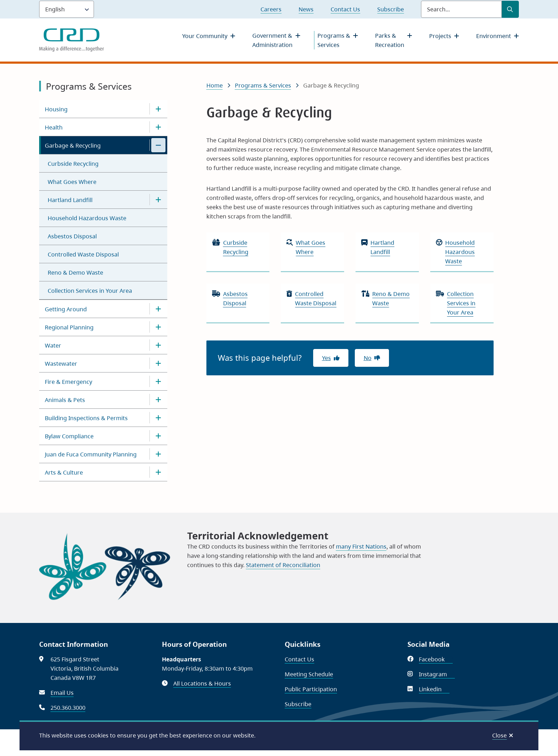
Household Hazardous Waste (87, 218)
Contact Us (345, 9)
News (306, 9)
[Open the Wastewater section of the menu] (158, 363)
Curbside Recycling (73, 164)
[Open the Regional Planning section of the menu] (158, 327)
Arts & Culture (64, 472)
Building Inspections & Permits (86, 418)
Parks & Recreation (390, 40)
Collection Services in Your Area (90, 291)
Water (53, 345)
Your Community (205, 36)
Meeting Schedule (309, 674)
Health (54, 127)
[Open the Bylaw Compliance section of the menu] (158, 436)
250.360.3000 (68, 708)
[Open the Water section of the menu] (158, 345)
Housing (56, 109)
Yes (327, 358)
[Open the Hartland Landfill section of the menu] (158, 200)
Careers (271, 9)
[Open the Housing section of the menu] (158, 109)
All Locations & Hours (202, 683)
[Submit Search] (510, 9)
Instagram (437, 674)
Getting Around (66, 309)
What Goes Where (72, 182)
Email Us (62, 693)
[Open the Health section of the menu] (158, 127)
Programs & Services (334, 40)
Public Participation (311, 689)
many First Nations (361, 546)
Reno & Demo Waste (75, 273)
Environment (494, 36)
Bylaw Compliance (69, 436)
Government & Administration (272, 40)
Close (499, 735)
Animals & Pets (65, 400)
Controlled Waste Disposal (83, 254)
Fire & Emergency (69, 382)
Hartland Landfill (70, 200)
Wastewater (61, 364)
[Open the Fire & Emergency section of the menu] (158, 381)
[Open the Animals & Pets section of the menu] (158, 400)
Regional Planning (69, 327)
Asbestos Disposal (72, 236)
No (368, 358)
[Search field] (461, 9)
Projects (440, 36)
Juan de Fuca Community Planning (91, 454)
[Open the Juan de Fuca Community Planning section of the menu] (158, 454)
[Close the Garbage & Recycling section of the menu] (158, 145)
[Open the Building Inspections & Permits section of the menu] (158, 418)
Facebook (436, 659)
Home (215, 85)
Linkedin (434, 689)
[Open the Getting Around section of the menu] (158, 309)
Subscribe (391, 9)
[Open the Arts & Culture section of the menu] (158, 472)
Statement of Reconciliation (283, 565)
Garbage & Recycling (73, 146)
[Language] (67, 9)
